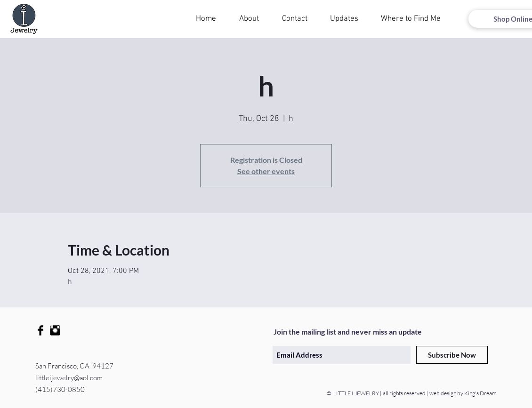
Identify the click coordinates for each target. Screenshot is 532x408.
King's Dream (480, 393)
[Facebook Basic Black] (40, 330)
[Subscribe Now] (452, 355)
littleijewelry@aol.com (69, 378)
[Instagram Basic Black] (55, 330)
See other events (266, 171)
